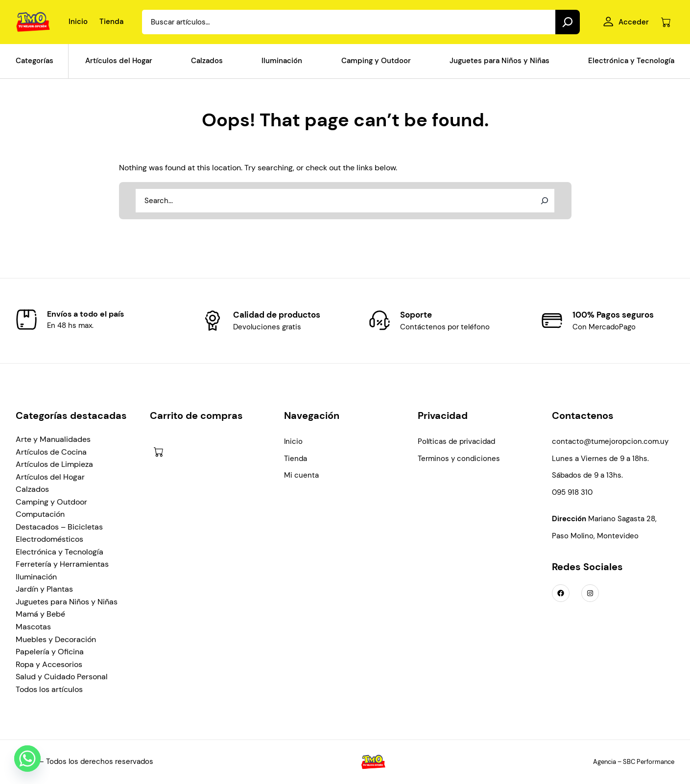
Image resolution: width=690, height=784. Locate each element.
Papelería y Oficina (50, 652)
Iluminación (36, 577)
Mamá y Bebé (40, 614)
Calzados (32, 489)
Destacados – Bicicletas (59, 527)
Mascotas (33, 627)
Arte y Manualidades (53, 439)
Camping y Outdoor (51, 502)
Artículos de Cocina (51, 452)
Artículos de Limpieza (54, 464)
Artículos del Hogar (50, 477)
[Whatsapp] (27, 759)
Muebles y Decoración (56, 639)
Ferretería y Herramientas (62, 564)
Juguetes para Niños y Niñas (67, 602)
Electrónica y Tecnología (59, 552)
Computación (40, 514)
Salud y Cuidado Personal (62, 677)
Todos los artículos (49, 689)
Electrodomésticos (49, 539)
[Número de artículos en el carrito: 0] (666, 22)
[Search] (568, 22)
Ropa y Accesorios (49, 664)
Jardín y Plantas (44, 589)
